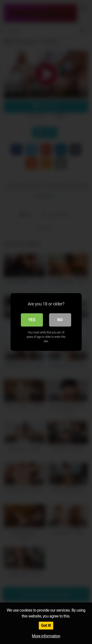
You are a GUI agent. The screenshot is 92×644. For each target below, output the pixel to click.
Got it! (46, 625)
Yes (32, 320)
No (60, 320)
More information (46, 636)
